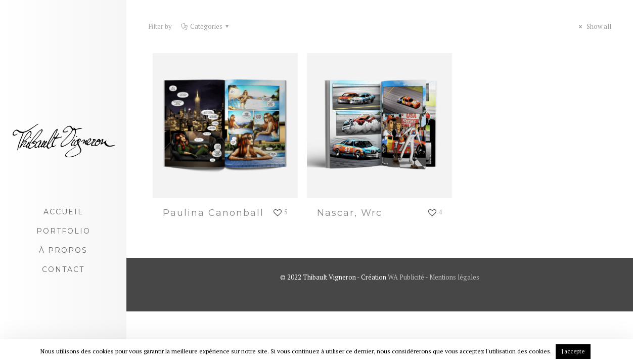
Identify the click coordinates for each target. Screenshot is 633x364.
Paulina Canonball (213, 213)
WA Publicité (406, 277)
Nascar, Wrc (350, 213)
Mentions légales (454, 277)
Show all (594, 26)
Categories (206, 26)
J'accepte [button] (573, 351)
